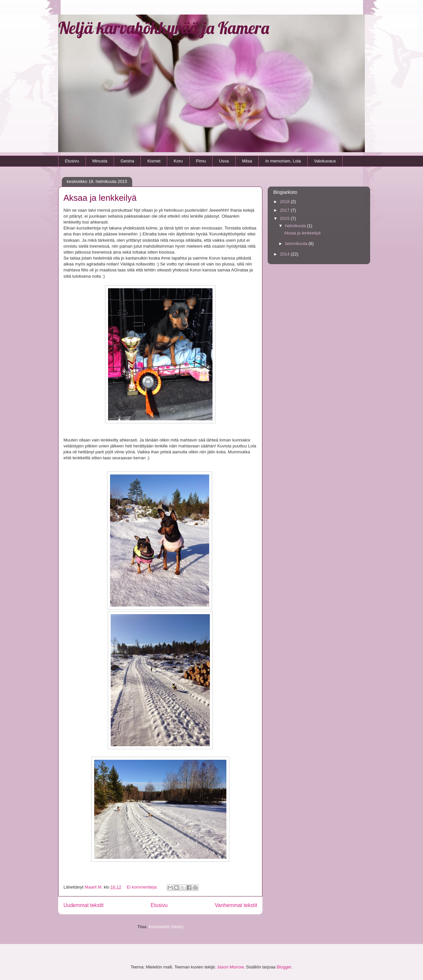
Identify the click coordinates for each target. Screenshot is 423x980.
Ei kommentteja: (143, 887)
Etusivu (72, 161)
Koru (178, 161)
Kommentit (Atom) (166, 927)
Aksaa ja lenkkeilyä (100, 198)
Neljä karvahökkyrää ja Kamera (164, 28)
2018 (285, 202)
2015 (285, 218)
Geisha (127, 161)
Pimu (201, 161)
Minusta (100, 161)
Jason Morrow (230, 967)
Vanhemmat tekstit (236, 905)
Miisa (247, 161)
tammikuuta (297, 244)
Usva (224, 161)
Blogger (284, 967)
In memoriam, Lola (283, 161)
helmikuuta (296, 226)
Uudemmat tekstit (83, 905)
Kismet (154, 161)
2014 (285, 254)
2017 (285, 210)
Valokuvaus (325, 161)
